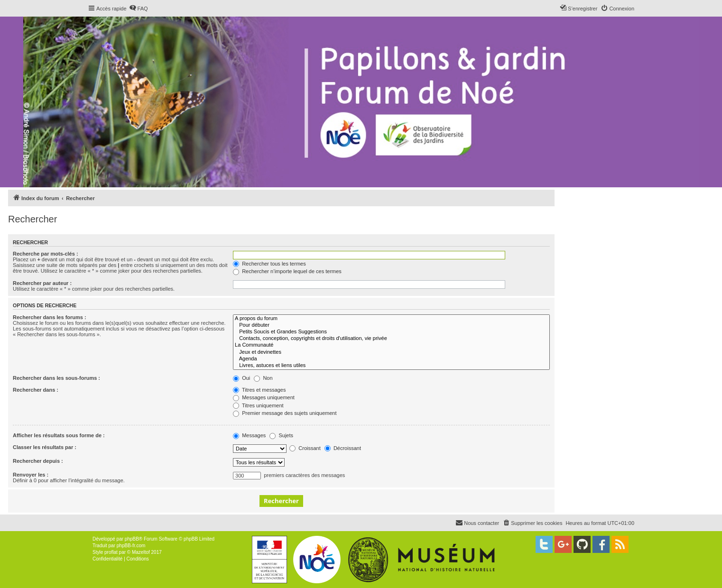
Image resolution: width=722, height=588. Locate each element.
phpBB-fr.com (131, 546)
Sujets (281, 435)
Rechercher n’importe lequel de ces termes (287, 271)
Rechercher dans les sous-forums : (56, 378)
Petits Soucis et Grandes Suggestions (391, 332)
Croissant (305, 448)
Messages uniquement (264, 397)
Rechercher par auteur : (42, 283)
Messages (249, 435)
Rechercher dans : (36, 390)
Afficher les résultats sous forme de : (59, 435)
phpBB (132, 539)
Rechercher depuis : (38, 461)
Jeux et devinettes (391, 352)
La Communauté (391, 345)
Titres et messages (259, 390)
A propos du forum (391, 319)
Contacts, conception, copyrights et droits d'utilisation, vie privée (391, 339)
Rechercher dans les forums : (50, 317)
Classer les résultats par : (45, 447)
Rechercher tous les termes (269, 264)
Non (263, 378)
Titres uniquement (258, 405)
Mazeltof (141, 552)
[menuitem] (139, 9)
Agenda (391, 359)
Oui (241, 378)
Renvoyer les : (31, 475)
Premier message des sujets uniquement (285, 413)
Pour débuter (391, 325)
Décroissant (343, 448)
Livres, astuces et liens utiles (391, 366)
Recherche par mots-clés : (46, 254)
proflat (111, 552)
